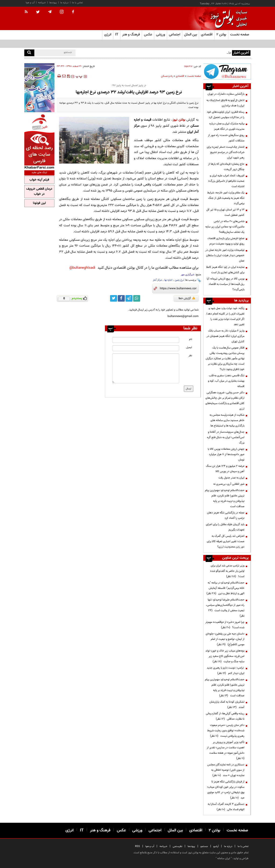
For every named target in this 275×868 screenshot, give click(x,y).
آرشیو (216, 846)
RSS (137, 846)
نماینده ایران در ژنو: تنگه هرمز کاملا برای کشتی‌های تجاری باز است (225, 270)
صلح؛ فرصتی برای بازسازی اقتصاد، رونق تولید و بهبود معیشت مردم (226, 241)
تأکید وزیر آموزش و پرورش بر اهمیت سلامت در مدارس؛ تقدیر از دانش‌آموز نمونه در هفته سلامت (226, 750)
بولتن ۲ (221, 35)
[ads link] (227, 71)
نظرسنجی (177, 846)
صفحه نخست (240, 35)
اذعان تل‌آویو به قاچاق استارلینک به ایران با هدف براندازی (225, 103)
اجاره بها (168, 280)
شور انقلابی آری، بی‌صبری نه (229, 484)
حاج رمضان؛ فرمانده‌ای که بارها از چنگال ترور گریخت (226, 167)
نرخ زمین (179, 280)
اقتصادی (180, 76)
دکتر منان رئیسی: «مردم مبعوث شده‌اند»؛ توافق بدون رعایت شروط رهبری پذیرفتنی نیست (226, 731)
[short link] (178, 289)
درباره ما (64, 3)
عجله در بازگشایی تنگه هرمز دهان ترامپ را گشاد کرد (226, 515)
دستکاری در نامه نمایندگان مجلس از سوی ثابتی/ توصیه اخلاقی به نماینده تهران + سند (226, 770)
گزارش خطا (187, 298)
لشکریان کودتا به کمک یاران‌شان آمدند (227, 705)
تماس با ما (77, 3)
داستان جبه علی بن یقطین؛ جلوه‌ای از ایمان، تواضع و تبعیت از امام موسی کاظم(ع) (225, 639)
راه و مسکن (167, 76)
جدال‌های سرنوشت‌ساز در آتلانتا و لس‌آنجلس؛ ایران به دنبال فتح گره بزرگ (226, 437)
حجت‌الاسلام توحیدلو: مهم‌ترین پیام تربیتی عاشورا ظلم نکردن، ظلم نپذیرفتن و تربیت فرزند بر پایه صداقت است (225, 498)
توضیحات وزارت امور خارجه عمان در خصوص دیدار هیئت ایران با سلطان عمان (225, 255)
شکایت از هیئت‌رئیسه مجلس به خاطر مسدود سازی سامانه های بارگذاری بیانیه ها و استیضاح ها (227, 420)
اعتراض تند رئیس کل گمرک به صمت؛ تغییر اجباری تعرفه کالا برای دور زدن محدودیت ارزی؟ (226, 541)
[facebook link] (121, 298)
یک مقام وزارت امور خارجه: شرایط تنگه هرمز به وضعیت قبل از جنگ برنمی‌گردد (226, 198)
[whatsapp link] (137, 298)
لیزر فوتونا (39, 203)
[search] (29, 53)
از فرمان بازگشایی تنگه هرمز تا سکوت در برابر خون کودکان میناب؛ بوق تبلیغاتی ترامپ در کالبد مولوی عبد (226, 790)
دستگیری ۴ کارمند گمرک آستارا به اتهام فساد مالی (226, 807)
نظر (190, 356)
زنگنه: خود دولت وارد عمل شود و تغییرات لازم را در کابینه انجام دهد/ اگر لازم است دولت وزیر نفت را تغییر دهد (225, 316)
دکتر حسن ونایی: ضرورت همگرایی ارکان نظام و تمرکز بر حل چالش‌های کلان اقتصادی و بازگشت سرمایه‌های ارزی (225, 401)
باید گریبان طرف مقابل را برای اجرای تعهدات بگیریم (225, 527)
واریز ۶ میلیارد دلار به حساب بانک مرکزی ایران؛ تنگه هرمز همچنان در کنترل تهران (225, 336)
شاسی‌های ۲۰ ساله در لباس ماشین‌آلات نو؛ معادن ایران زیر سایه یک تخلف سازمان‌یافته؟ (225, 227)
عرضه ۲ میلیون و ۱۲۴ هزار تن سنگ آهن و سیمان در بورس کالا (225, 469)
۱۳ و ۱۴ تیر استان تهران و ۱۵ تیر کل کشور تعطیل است (225, 212)
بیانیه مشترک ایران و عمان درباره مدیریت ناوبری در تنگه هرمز (227, 126)
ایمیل (189, 347)
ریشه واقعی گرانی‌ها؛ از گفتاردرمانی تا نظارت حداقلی (225, 716)
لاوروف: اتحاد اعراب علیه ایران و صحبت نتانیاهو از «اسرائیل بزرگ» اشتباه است (226, 181)
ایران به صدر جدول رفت (231, 478)
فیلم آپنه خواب (39, 180)
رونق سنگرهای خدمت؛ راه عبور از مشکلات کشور (226, 138)
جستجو (204, 846)
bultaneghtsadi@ (82, 268)
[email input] (146, 348)
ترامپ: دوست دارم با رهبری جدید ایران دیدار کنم (226, 671)
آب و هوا (30, 3)
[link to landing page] (228, 19)
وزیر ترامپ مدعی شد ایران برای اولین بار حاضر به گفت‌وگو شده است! (227, 571)
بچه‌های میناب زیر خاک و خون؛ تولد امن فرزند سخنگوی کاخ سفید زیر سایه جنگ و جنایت (225, 656)
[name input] (146, 340)
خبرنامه (42, 3)
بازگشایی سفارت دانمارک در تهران (226, 94)
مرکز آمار (157, 280)
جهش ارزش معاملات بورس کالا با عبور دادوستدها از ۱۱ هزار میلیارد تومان (226, 454)
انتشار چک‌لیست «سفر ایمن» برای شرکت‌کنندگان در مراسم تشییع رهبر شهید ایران (226, 152)
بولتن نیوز (179, 120)
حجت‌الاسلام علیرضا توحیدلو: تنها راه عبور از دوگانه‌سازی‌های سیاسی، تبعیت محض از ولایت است (225, 608)
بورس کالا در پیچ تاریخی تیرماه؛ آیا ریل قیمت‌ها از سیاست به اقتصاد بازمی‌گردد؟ (226, 284)
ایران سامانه (224, 858)
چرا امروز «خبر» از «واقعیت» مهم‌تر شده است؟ (225, 625)
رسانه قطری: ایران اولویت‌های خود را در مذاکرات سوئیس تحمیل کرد (226, 115)
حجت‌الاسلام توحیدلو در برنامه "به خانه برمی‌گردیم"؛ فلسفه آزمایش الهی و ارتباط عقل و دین (225, 588)
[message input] (146, 368)
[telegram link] (129, 298)
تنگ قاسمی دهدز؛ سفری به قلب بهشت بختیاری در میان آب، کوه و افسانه (226, 381)
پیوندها (53, 3)
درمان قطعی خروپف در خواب (39, 192)
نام (191, 339)
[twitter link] (114, 298)
